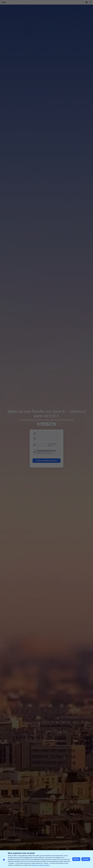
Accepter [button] (86, 859)
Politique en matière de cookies (40, 865)
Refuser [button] (76, 859)
